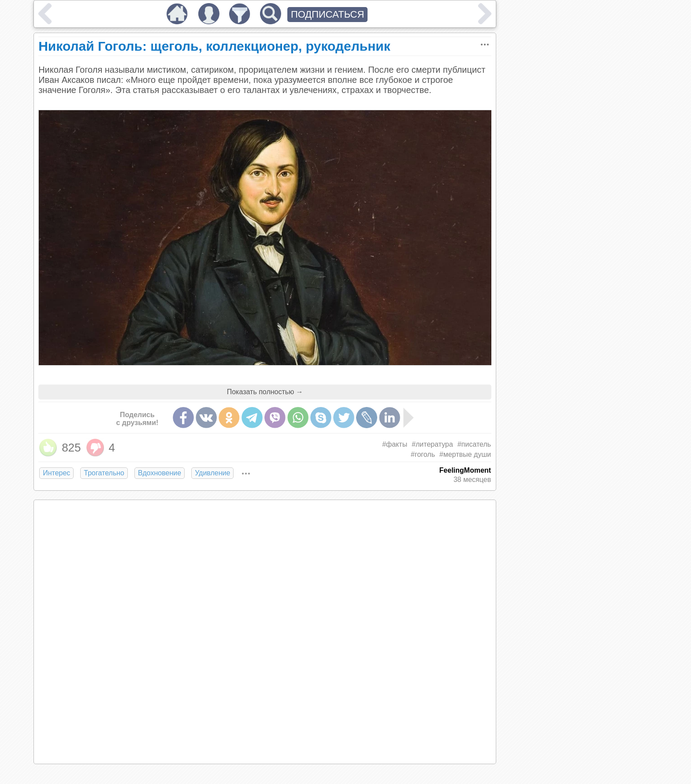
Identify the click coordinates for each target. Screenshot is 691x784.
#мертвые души (465, 454)
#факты (395, 444)
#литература (432, 444)
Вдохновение (160, 473)
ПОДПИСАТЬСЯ (328, 14)
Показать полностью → (265, 392)
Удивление (212, 473)
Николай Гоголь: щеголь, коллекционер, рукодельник (214, 46)
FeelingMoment (465, 470)
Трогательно (104, 473)
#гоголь (423, 454)
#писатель (474, 444)
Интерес (56, 473)
